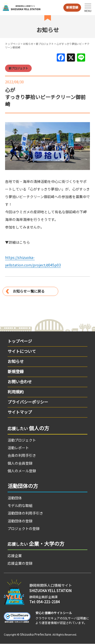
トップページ (13, 44)
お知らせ (28, 44)
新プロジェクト (45, 44)
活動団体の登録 (20, 521)
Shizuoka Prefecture (36, 634)
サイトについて (22, 351)
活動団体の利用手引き (25, 513)
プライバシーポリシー (28, 402)
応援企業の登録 (20, 563)
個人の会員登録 (20, 463)
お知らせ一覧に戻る (29, 291)
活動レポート (18, 448)
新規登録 (72, 7)
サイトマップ (20, 412)
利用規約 (16, 392)
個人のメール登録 (22, 471)
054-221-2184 (48, 602)
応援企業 (15, 556)
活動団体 (15, 498)
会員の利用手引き (22, 455)
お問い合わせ (20, 382)
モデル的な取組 (20, 505)
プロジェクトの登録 (24, 528)
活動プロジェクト (22, 440)
